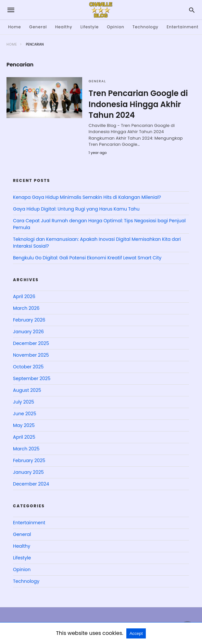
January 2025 (28, 472)
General (38, 27)
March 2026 (26, 308)
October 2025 (28, 367)
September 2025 (32, 378)
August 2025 (27, 390)
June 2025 (25, 414)
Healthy (64, 27)
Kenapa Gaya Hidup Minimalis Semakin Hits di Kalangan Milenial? (87, 197)
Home (15, 27)
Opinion (116, 27)
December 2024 (31, 484)
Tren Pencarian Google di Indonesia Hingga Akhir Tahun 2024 (138, 104)
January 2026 (28, 332)
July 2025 (24, 402)
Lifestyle (90, 27)
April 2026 (24, 296)
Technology (145, 27)
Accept (136, 633)
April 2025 (24, 437)
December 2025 (31, 343)
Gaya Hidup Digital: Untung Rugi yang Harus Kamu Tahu (76, 209)
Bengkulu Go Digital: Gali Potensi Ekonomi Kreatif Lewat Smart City (87, 258)
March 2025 (26, 449)
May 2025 (24, 425)
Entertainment (183, 27)
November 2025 (31, 355)
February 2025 (29, 460)
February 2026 (29, 320)
